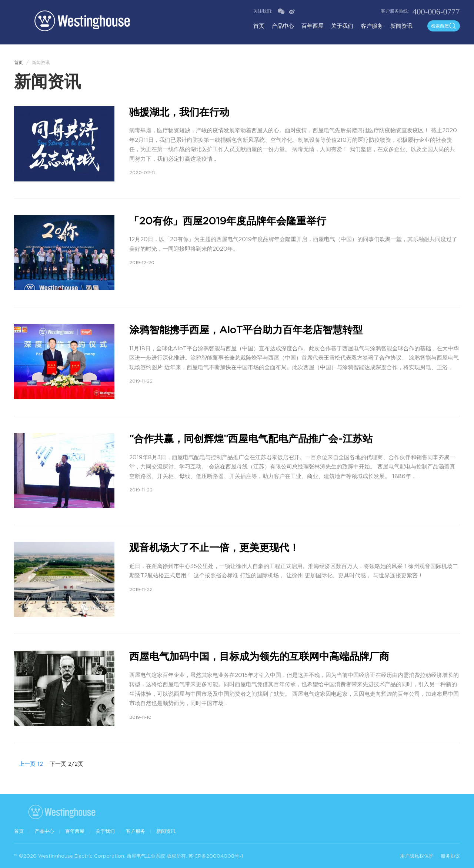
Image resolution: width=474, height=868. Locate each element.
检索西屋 (444, 26)
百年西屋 (313, 26)
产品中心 (283, 26)
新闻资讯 (401, 26)
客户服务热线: (395, 11)
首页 (259, 26)
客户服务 (372, 26)
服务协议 (450, 856)
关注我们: (263, 11)
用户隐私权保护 (417, 856)
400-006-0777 (436, 12)
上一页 (25, 764)
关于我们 (342, 26)
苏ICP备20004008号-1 (216, 856)
